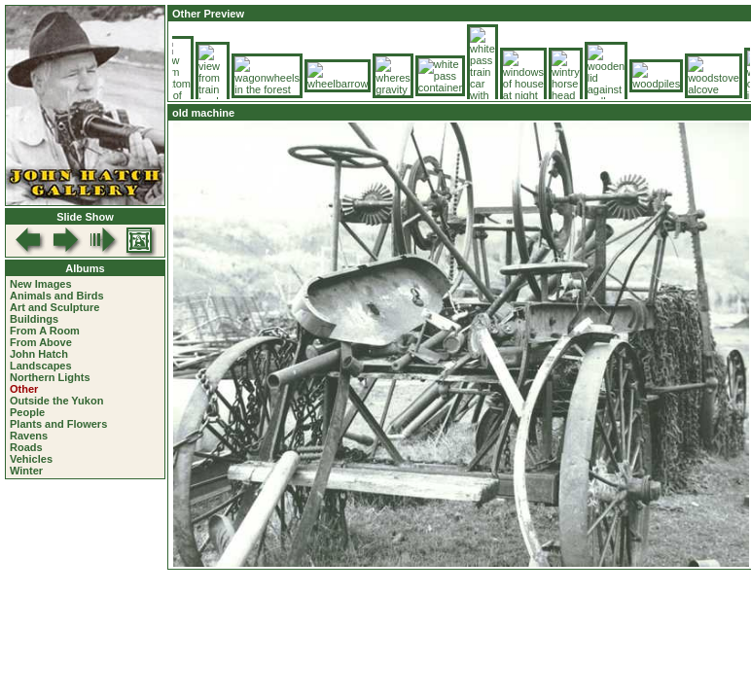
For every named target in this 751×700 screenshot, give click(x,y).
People (27, 412)
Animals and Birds (57, 296)
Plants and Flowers (58, 424)
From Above (41, 342)
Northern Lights (50, 377)
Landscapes (41, 366)
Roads (26, 447)
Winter (26, 471)
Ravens (29, 436)
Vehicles (31, 459)
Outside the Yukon (56, 401)
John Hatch (39, 354)
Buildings (34, 319)
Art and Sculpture (54, 307)
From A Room (45, 331)
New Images (41, 284)
